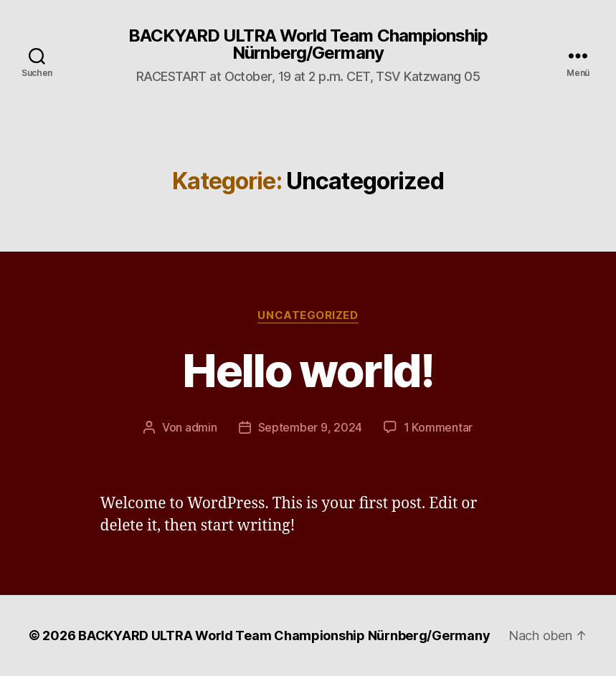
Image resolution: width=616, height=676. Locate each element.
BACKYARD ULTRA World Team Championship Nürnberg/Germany (308, 44)
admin (201, 427)
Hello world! (308, 370)
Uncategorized (308, 315)
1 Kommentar (438, 427)
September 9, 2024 (310, 427)
